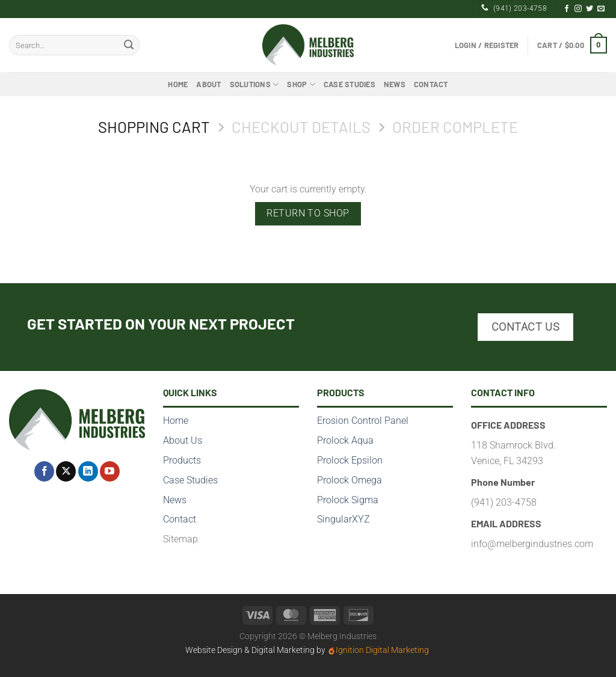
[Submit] (129, 45)
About (208, 84)
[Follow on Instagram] (578, 9)
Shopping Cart (154, 127)
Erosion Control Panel (363, 421)
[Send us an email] (601, 9)
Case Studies (350, 84)
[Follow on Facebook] (567, 9)
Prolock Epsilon (350, 460)
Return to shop (308, 213)
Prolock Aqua (345, 440)
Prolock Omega (350, 480)
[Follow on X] (66, 471)
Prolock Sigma (348, 500)
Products (182, 460)
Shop (301, 84)
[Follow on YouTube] (110, 471)
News (395, 84)
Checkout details (301, 127)
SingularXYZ (343, 519)
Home (178, 84)
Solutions (254, 84)
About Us (183, 440)
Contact (431, 84)
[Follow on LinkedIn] (88, 471)
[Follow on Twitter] (590, 9)
